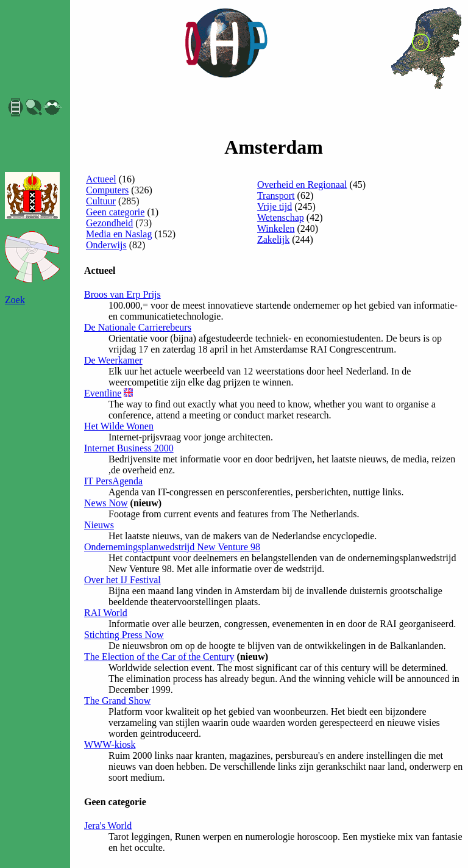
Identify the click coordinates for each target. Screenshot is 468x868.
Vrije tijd (275, 206)
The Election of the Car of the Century (159, 657)
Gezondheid (109, 223)
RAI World (106, 613)
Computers (107, 190)
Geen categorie (115, 212)
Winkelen (276, 228)
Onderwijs (106, 245)
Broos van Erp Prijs (122, 294)
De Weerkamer (113, 360)
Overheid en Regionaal (302, 185)
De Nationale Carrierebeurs (138, 327)
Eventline (103, 393)
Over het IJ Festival (122, 580)
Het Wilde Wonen (119, 426)
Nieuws (99, 525)
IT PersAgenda (113, 481)
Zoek (15, 300)
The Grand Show (117, 701)
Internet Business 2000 (129, 448)
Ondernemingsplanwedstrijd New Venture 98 (172, 547)
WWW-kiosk (110, 744)
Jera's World (108, 826)
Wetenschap (281, 217)
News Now (106, 503)
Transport (276, 195)
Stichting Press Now (124, 635)
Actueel (101, 179)
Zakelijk (273, 239)
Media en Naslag (119, 234)
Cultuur (101, 201)
